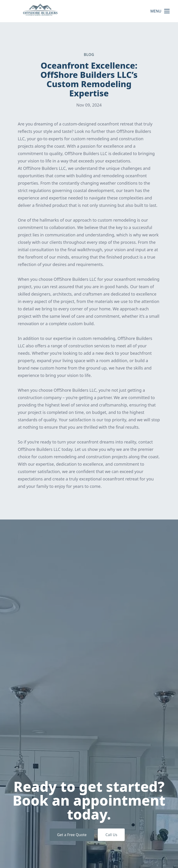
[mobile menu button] (167, 11)
